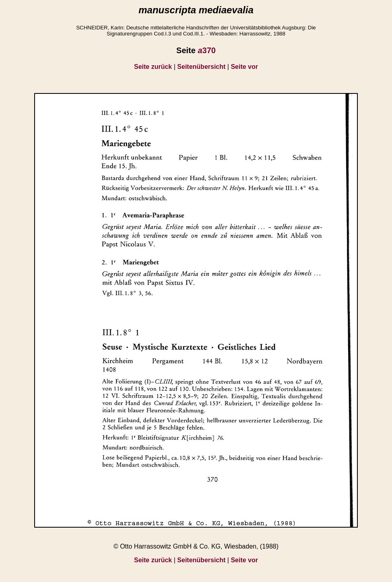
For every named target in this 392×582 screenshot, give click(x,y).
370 (207, 50)
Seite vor (244, 67)
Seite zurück (153, 67)
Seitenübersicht (201, 67)
